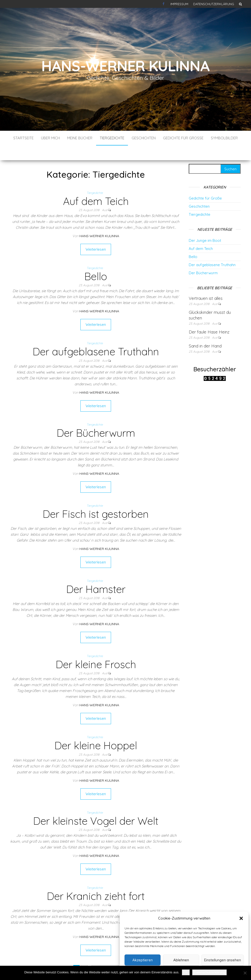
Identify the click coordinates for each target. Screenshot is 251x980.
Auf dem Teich (96, 186)
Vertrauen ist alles (206, 283)
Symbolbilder (224, 138)
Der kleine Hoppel (96, 731)
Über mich (50, 138)
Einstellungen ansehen (223, 960)
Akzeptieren (143, 960)
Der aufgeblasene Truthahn (96, 337)
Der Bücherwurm (96, 418)
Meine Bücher (80, 138)
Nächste (109, 954)
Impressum (179, 4)
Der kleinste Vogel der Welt (96, 806)
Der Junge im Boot (205, 226)
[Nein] (245, 973)
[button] (241, 918)
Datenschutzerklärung (214, 4)
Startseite (23, 138)
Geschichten (144, 138)
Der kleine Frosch (96, 650)
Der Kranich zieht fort (96, 881)
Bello (96, 262)
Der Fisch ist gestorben (96, 499)
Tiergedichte (112, 138)
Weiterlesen (96, 235)
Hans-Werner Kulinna (125, 66)
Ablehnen (181, 960)
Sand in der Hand (205, 331)
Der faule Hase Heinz (209, 317)
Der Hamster (96, 574)
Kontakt (164, 4)
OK (186, 972)
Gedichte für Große (183, 138)
